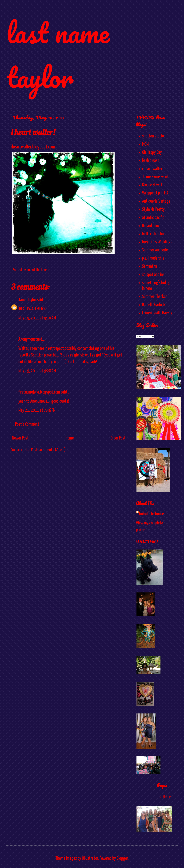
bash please (151, 161)
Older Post (118, 438)
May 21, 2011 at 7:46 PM (37, 410)
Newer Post (20, 438)
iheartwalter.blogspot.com (33, 147)
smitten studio (153, 136)
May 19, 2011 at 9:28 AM (37, 371)
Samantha (150, 266)
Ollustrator (90, 858)
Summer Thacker (154, 297)
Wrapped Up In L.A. (156, 193)
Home (70, 438)
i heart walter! (153, 169)
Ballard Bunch (152, 226)
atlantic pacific (153, 218)
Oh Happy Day (152, 152)
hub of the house (152, 514)
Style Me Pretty (153, 209)
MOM (145, 144)
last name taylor (58, 55)
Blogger (122, 858)
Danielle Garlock (154, 305)
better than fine (154, 234)
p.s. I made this (153, 258)
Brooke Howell (152, 185)
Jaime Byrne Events (156, 177)
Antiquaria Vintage (156, 201)
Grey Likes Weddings (157, 242)
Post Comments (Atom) (48, 450)
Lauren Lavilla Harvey (157, 313)
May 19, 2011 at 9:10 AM (37, 318)
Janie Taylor (27, 300)
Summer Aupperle (155, 250)
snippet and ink (153, 275)
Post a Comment (27, 424)
